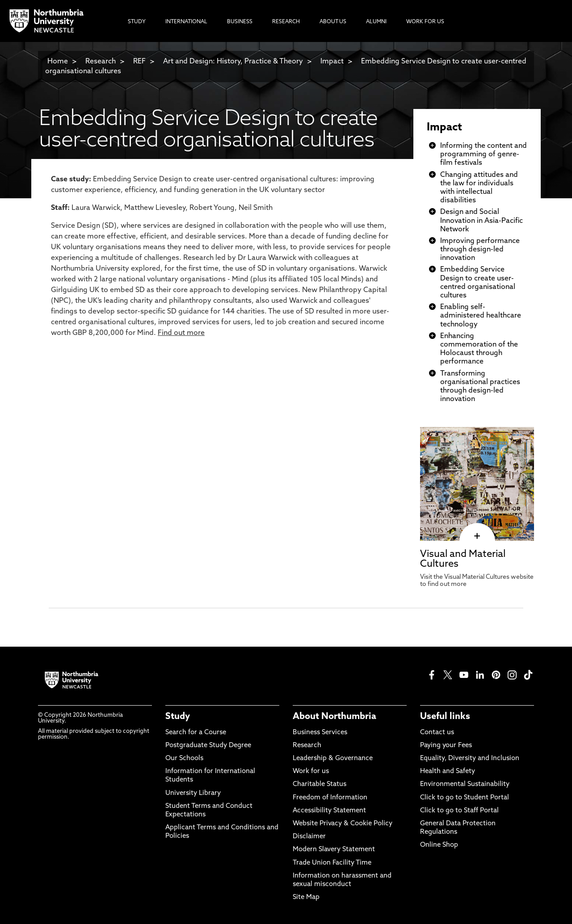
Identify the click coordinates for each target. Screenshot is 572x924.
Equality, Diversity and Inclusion (470, 759)
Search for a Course (196, 733)
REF (139, 62)
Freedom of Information (330, 798)
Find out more (181, 333)
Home (58, 62)
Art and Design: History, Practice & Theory (233, 62)
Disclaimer (309, 837)
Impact (332, 62)
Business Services (320, 733)
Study (178, 717)
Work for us (311, 771)
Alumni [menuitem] (376, 22)
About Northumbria (334, 717)
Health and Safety (448, 771)
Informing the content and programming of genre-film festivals (484, 155)
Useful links (445, 717)
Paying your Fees (446, 746)
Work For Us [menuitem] (425, 22)
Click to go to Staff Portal (459, 811)
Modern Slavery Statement (334, 850)
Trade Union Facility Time (332, 863)
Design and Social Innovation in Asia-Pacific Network (482, 221)
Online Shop (439, 845)
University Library (193, 793)
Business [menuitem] (240, 22)
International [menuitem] (186, 22)
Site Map (306, 897)
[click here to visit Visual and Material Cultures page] (477, 536)
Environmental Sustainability (465, 784)
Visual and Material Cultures (463, 559)
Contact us (437, 733)
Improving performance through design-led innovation (480, 250)
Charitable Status (320, 784)
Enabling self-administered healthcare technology (481, 316)
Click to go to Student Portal (465, 798)
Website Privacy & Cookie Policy (343, 824)
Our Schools (184, 759)
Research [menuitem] (286, 22)
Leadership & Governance (333, 759)
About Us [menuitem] (333, 22)
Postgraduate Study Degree (208, 746)
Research (101, 62)
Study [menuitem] (137, 22)
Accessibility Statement (329, 811)
